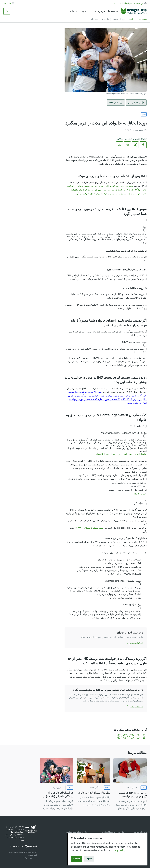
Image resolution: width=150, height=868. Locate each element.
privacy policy (118, 850)
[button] (106, 229)
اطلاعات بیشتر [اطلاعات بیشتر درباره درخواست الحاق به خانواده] (134, 643)
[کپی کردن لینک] (119, 145)
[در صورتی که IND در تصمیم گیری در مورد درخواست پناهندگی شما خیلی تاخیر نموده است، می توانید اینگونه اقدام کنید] (130, 784)
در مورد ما (113, 11)
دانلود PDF (116, 103)
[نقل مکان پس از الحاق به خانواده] (93, 784)
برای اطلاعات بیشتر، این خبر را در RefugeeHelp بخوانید (121, 454)
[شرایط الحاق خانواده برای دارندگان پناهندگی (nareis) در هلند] (57, 784)
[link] (134, 11)
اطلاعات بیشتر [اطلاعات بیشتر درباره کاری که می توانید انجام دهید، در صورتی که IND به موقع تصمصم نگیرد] (134, 707)
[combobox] (130, 3)
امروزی (83, 11)
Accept (77, 859)
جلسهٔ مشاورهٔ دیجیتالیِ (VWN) (90, 528)
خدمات (73, 11)
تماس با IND (137, 494)
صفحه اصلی (142, 19)
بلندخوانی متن (136, 103)
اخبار (131, 19)
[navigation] (98, 11)
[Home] (134, 11)
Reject (89, 859)
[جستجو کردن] (7, 11)
